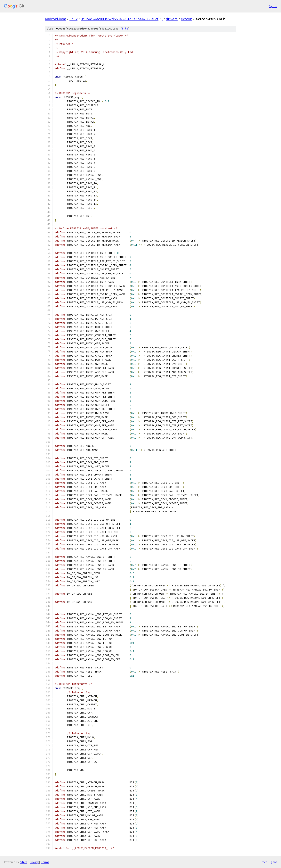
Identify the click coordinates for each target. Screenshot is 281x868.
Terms (45, 862)
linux (73, 19)
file (125, 29)
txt (265, 862)
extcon (187, 19)
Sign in (273, 6)
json (274, 862)
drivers (172, 19)
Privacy (34, 862)
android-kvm (56, 19)
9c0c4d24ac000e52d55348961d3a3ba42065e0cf (120, 19)
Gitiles (24, 862)
